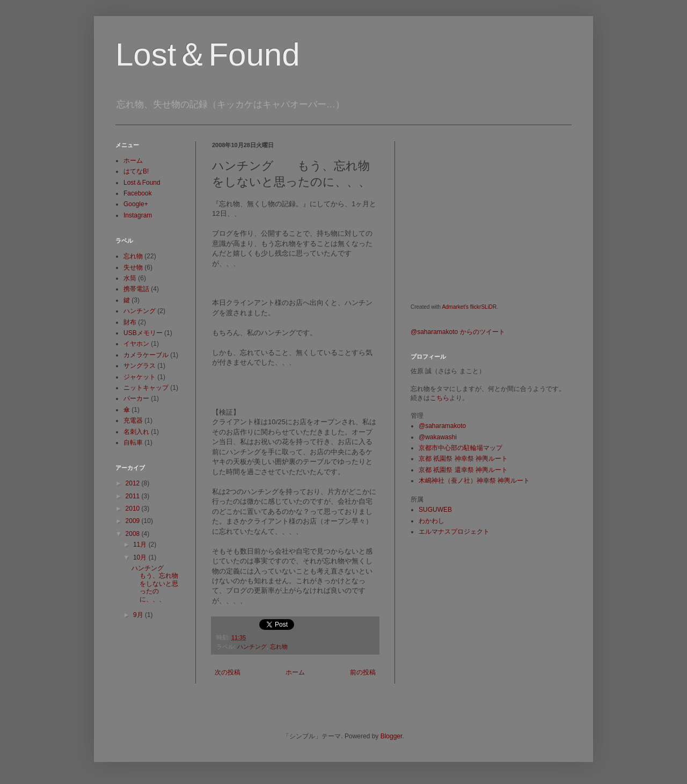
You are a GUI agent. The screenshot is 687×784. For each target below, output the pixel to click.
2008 (134, 534)
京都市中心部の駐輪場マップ (461, 448)
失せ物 (133, 267)
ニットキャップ (146, 388)
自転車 (133, 442)
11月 (141, 545)
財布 (130, 322)
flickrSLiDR (483, 307)
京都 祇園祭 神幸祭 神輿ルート (463, 459)
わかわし (432, 521)
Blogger (392, 736)
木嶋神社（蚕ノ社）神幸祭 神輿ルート (474, 481)
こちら (440, 398)
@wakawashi (438, 437)
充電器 (133, 420)
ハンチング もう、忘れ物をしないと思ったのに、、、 (155, 584)
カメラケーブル (146, 355)
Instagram (138, 215)
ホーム (295, 672)
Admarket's (455, 307)
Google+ (136, 204)
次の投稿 (228, 672)
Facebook (138, 193)
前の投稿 (363, 672)
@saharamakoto (442, 426)
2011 (134, 496)
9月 (139, 615)
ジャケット (140, 377)
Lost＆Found (208, 55)
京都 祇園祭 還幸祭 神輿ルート (463, 470)
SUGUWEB (435, 510)
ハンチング (252, 647)
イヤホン (136, 344)
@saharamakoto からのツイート (458, 332)
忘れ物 (279, 647)
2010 (134, 509)
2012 (134, 483)
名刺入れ (136, 432)
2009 (134, 521)
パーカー (136, 398)
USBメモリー (143, 333)
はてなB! (136, 171)
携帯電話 (136, 289)
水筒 (130, 278)
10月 (141, 557)
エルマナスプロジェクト (454, 532)
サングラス (140, 366)
